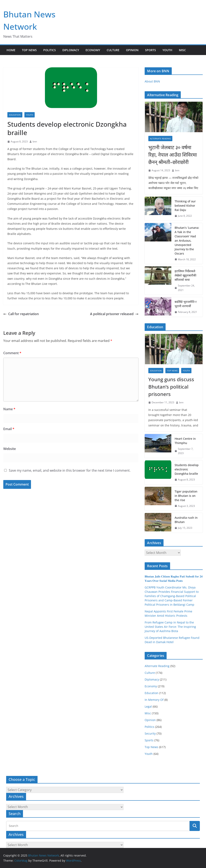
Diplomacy (71, 50)
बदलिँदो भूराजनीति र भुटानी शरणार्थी (186, 304)
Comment (12, 353)
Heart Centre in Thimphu (185, 441)
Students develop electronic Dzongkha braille (187, 469)
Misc (182, 50)
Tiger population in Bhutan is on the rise (186, 496)
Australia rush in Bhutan (186, 520)
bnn (35, 141)
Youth (167, 50)
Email (9, 429)
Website (10, 449)
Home (11, 50)
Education (15, 115)
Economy (93, 50)
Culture (113, 50)
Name (9, 409)
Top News (29, 50)
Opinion (132, 50)
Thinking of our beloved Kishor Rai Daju (185, 206)
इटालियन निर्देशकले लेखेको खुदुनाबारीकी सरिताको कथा (185, 275)
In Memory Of (154, 700)
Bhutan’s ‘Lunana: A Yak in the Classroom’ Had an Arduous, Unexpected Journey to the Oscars (187, 241)
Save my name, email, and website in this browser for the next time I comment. (70, 470)
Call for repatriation (21, 314)
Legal (148, 706)
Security (150, 733)
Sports (150, 50)
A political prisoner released (114, 314)
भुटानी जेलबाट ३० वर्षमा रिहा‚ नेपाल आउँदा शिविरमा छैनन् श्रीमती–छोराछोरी (173, 155)
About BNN (152, 81)
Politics (50, 50)
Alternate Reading (160, 139)
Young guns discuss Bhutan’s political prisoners (171, 387)
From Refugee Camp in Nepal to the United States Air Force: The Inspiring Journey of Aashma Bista (170, 627)
